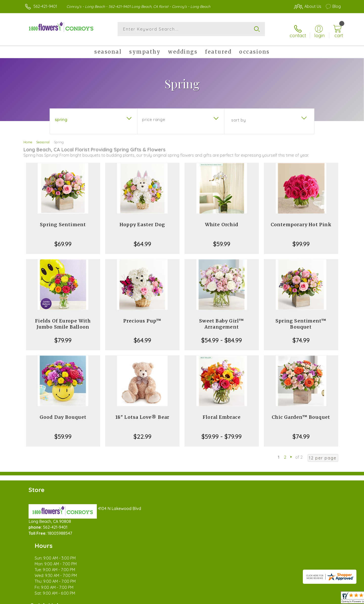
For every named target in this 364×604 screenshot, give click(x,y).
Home (28, 138)
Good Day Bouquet (63, 414)
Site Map (327, 599)
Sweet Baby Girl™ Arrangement (222, 320)
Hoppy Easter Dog (142, 221)
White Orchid (222, 221)
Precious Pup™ (142, 317)
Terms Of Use (230, 599)
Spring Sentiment (63, 221)
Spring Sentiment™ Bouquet (301, 320)
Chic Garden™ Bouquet (301, 414)
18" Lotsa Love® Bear (142, 414)
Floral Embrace (222, 414)
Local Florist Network (296, 599)
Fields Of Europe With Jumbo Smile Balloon (63, 320)
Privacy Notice (260, 599)
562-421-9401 (45, 6)
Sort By (238, 117)
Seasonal (43, 138)
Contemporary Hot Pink (301, 221)
